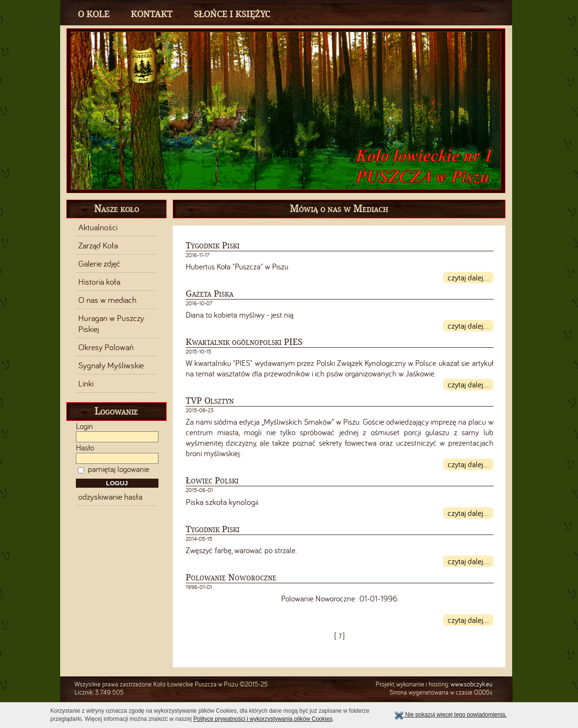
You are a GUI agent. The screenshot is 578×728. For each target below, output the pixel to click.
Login (84, 426)
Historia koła (99, 282)
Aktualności (98, 227)
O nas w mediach (107, 300)
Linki (86, 384)
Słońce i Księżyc (232, 14)
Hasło (85, 448)
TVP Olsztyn (210, 401)
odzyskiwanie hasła (110, 497)
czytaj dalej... (468, 278)
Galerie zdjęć (99, 264)
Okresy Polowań (106, 347)
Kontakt (152, 14)
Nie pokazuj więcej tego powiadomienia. (451, 715)
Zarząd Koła (98, 246)
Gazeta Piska (210, 294)
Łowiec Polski (212, 480)
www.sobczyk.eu (472, 684)
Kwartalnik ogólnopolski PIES (244, 342)
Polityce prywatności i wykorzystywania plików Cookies (263, 719)
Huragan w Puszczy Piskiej (111, 323)
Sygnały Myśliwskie (111, 365)
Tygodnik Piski (213, 245)
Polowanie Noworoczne (231, 577)
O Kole (94, 14)
